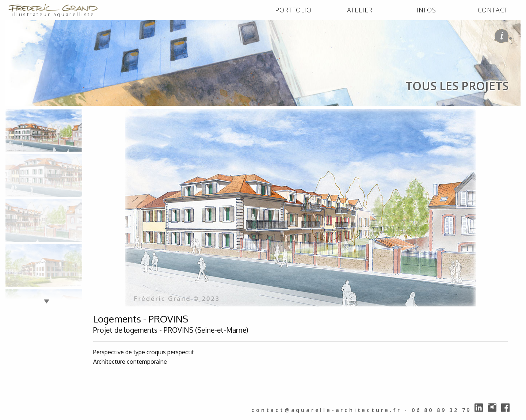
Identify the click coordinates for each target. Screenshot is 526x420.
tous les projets (90, 114)
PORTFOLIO (293, 10)
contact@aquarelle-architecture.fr (326, 410)
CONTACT (493, 10)
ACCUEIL (19, 114)
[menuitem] (293, 10)
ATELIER (360, 10)
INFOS (426, 10)
